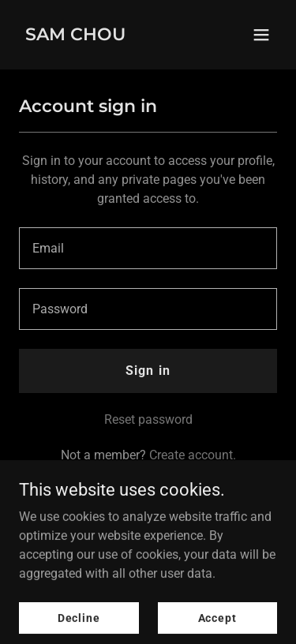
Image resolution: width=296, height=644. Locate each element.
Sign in (148, 371)
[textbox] (148, 248)
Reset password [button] (148, 419)
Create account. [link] (193, 455)
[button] (261, 35)
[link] (75, 36)
